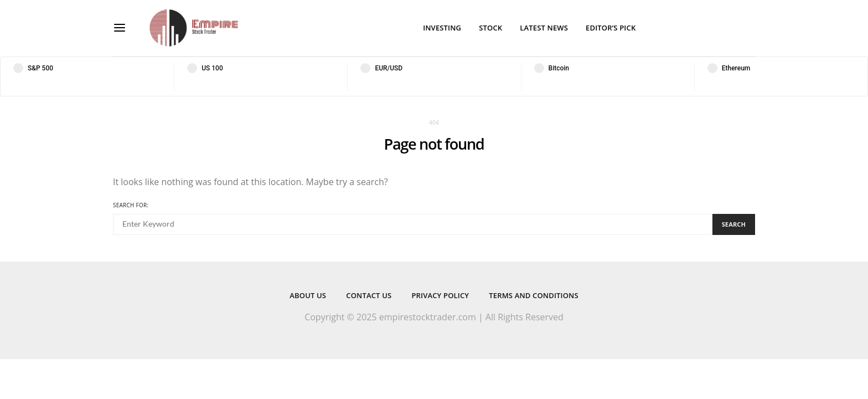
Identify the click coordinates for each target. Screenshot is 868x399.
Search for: (131, 205)
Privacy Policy (440, 295)
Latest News (544, 28)
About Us (308, 295)
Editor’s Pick (611, 28)
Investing (442, 28)
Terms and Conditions (533, 295)
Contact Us (369, 295)
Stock (490, 28)
